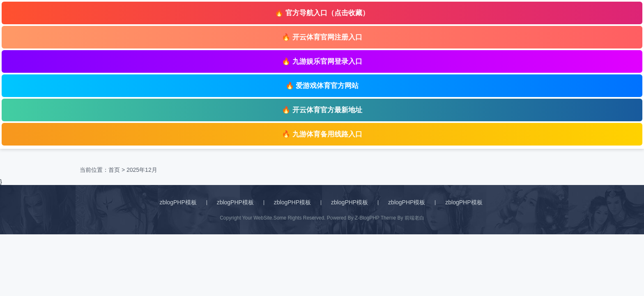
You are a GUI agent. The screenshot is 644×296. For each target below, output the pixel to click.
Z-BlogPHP (367, 218)
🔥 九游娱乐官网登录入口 (322, 61)
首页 (114, 170)
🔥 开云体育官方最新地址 (322, 110)
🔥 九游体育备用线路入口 (322, 134)
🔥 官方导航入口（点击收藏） (322, 13)
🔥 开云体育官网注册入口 (322, 37)
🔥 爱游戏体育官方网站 (322, 86)
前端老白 (414, 218)
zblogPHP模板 (178, 202)
